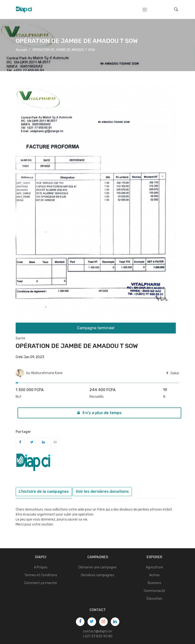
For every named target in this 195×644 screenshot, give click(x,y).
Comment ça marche (41, 583)
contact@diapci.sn (97, 631)
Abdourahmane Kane (47, 373)
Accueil (21, 50)
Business (155, 583)
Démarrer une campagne (97, 567)
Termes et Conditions (41, 575)
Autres (154, 575)
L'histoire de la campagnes (44, 491)
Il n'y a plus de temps (100, 413)
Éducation (154, 599)
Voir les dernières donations (102, 491)
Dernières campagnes (97, 575)
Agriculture (154, 567)
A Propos (41, 567)
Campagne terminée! (96, 328)
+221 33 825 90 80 (97, 636)
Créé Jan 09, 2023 (30, 357)
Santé (20, 338)
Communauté (154, 591)
